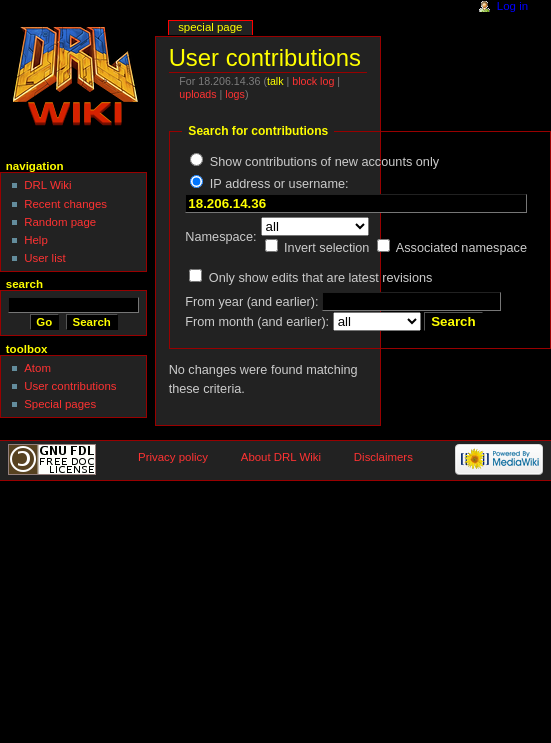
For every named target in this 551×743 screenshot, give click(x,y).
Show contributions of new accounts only (324, 162)
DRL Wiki (47, 185)
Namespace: (220, 237)
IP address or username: (279, 184)
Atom (37, 368)
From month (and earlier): (257, 322)
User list (44, 258)
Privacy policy (173, 457)
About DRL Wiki (281, 457)
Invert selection (326, 248)
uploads (197, 94)
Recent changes (65, 204)
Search (24, 284)
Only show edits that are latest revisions (321, 278)
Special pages (60, 404)
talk (275, 81)
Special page (210, 27)
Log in (512, 6)
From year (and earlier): (251, 302)
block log (313, 81)
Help (36, 240)
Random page (60, 222)
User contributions (70, 386)
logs (235, 94)
